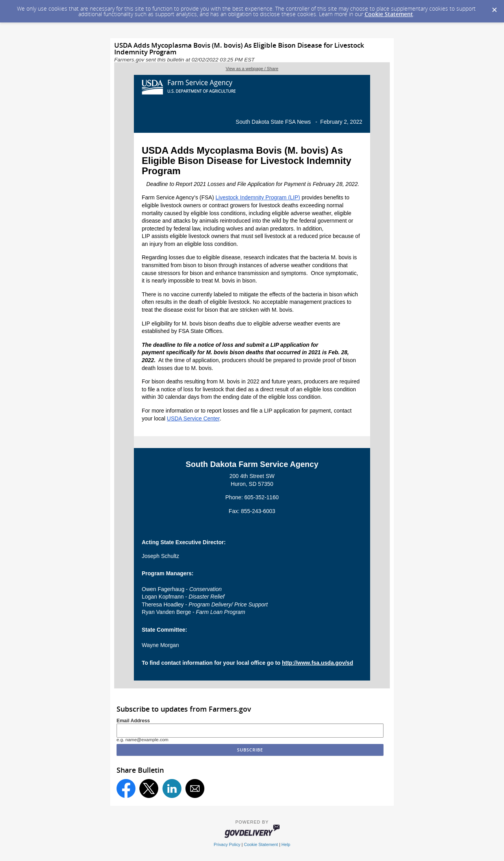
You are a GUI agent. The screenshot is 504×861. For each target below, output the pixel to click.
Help (286, 844)
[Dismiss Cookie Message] (494, 7)
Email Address (133, 721)
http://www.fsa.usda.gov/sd (318, 663)
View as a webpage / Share (252, 69)
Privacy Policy (227, 844)
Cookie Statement (389, 14)
